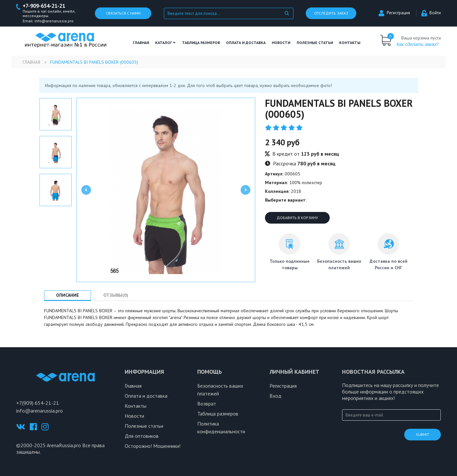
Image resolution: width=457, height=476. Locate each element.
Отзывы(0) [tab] (119, 295)
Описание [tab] (69, 295)
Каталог (165, 43)
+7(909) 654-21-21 (38, 403)
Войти (431, 13)
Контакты (350, 43)
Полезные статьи (144, 426)
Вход (275, 396)
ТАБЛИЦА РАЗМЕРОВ (201, 43)
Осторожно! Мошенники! (153, 446)
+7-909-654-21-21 (46, 6)
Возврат (207, 404)
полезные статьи (315, 43)
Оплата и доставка (246, 43)
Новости (281, 43)
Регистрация (394, 13)
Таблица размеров (218, 414)
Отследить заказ (331, 13)
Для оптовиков (142, 436)
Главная (141, 43)
